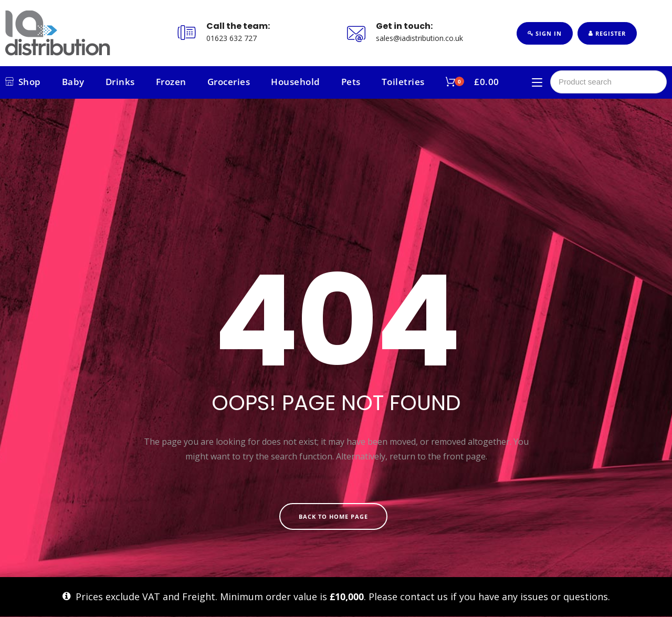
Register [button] (607, 33)
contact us (424, 597)
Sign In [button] (545, 33)
